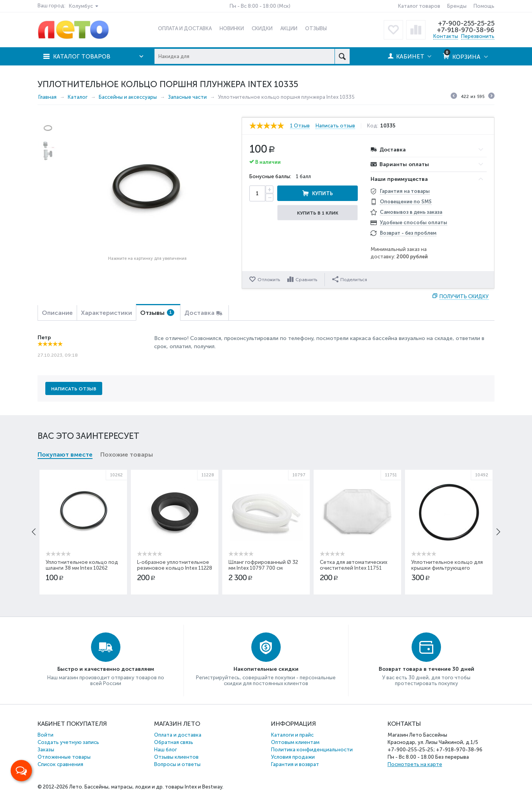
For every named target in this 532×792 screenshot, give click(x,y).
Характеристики (106, 313)
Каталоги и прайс (292, 735)
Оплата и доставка (178, 735)
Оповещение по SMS (406, 202)
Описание (57, 313)
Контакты (446, 36)
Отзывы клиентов (176, 757)
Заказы (46, 750)
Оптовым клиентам (295, 742)
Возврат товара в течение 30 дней (426, 669)
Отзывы (157, 313)
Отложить (269, 280)
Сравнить (306, 280)
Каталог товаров (419, 6)
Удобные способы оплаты (414, 222)
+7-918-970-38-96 (466, 30)
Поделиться (350, 279)
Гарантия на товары (405, 191)
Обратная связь (174, 742)
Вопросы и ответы (177, 764)
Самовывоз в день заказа (411, 212)
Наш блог (166, 750)
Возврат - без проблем (408, 233)
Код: (373, 126)
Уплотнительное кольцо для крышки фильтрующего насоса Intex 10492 (447, 568)
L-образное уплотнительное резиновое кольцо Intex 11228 (175, 565)
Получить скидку (464, 296)
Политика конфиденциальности (312, 750)
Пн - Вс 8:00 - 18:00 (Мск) (260, 6)
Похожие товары (127, 454)
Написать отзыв (335, 126)
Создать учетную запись (68, 742)
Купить (323, 193)
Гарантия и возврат (295, 764)
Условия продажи (293, 757)
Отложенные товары (64, 757)
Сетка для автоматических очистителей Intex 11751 (354, 565)
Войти (45, 735)
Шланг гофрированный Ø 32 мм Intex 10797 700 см (263, 565)
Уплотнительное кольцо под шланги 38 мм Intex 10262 (82, 565)
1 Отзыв (300, 126)
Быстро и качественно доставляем (106, 669)
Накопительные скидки (266, 669)
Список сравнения (60, 764)
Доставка (199, 313)
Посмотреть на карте (415, 764)
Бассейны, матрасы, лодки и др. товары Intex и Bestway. (154, 787)
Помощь (484, 6)
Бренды (457, 6)
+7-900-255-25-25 (466, 23)
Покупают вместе (65, 454)
